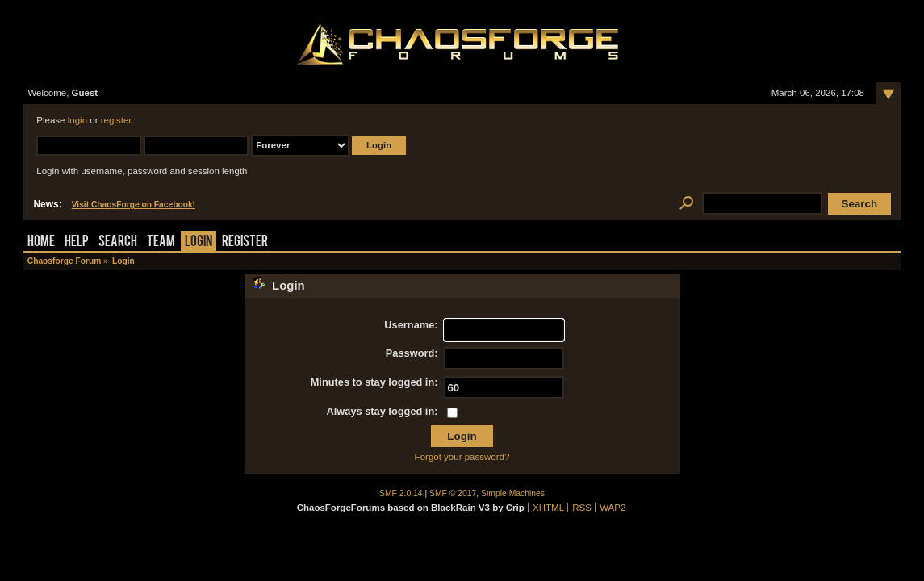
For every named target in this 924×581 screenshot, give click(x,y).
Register (245, 242)
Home (41, 242)
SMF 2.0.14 (401, 493)
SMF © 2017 (453, 493)
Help (77, 242)
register (116, 120)
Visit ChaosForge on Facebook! (134, 205)
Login (199, 242)
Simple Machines (513, 493)
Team (161, 242)
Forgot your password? (462, 457)
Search (118, 242)
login (77, 120)
